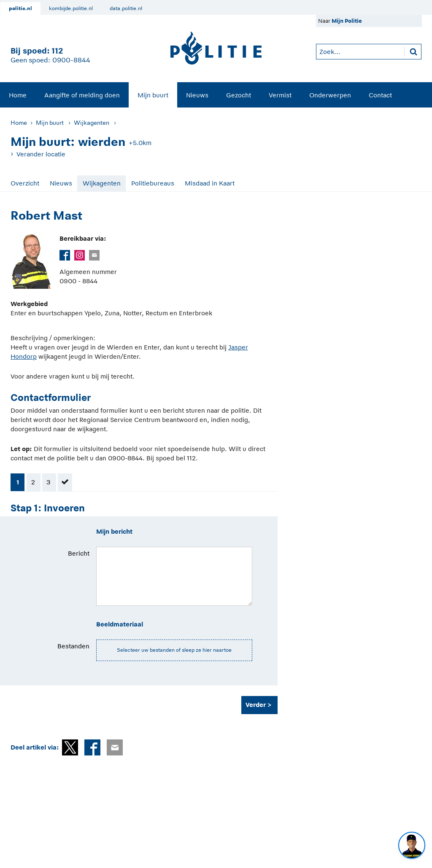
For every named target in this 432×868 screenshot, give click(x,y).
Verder (256, 705)
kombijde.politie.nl (71, 8)
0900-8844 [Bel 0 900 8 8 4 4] (71, 60)
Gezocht (239, 95)
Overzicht (25, 183)
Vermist (280, 95)
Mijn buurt (153, 95)
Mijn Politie (347, 21)
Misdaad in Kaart (210, 183)
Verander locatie (41, 154)
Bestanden (73, 646)
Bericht (79, 553)
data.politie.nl (126, 8)
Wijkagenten (92, 123)
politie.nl (20, 8)
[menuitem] (18, 95)
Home (18, 95)
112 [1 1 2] (57, 51)
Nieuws (197, 95)
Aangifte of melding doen (82, 95)
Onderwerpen (330, 95)
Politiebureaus (153, 183)
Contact (380, 95)
